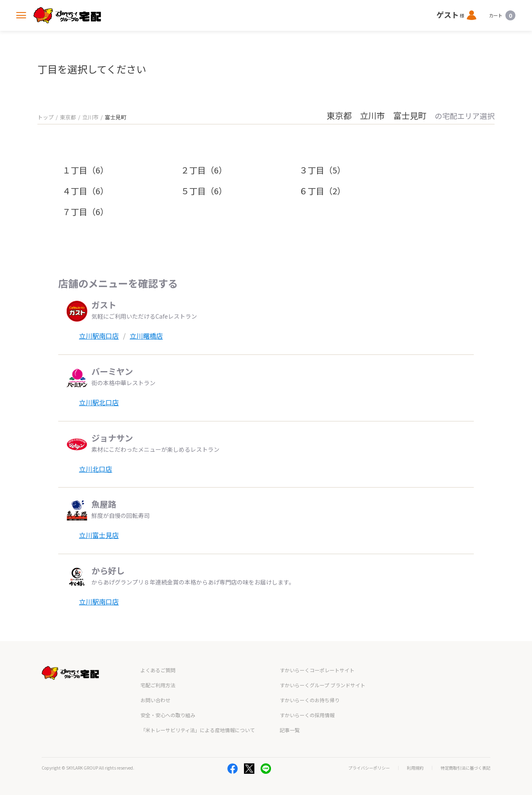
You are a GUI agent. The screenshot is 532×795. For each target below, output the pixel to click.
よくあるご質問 (158, 670)
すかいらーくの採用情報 (307, 715)
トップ (46, 117)
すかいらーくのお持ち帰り (310, 700)
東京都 (68, 117)
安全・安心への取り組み (168, 715)
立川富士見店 (99, 535)
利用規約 (415, 768)
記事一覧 (290, 730)
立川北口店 (96, 469)
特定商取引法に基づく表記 (465, 768)
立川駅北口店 (99, 402)
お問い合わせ (155, 700)
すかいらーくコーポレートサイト (317, 670)
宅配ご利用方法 (158, 685)
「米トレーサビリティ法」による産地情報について (198, 730)
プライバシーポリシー (369, 768)
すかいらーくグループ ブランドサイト (323, 685)
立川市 (90, 117)
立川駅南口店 (99, 336)
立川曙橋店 (146, 336)
